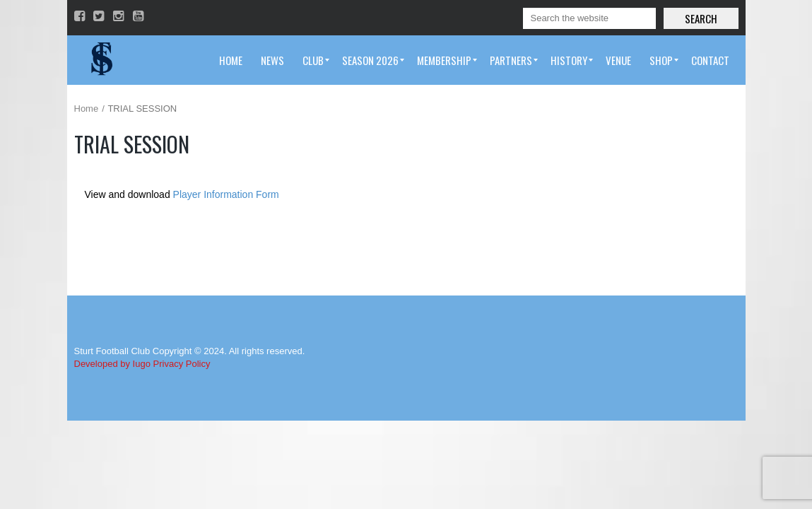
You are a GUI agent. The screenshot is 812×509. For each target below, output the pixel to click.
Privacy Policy (182, 364)
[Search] (589, 18)
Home (87, 109)
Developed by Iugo (112, 364)
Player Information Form (226, 194)
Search (701, 18)
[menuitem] (231, 60)
